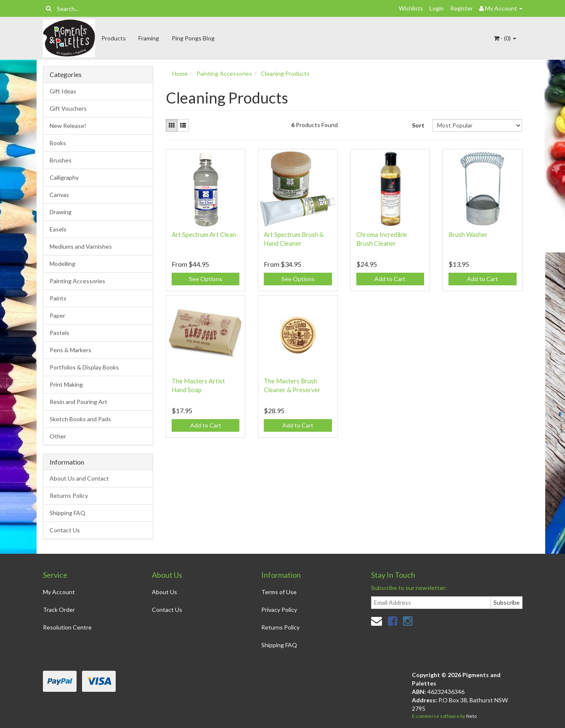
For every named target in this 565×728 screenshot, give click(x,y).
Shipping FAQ (68, 513)
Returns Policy (69, 496)
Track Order (59, 610)
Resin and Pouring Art (78, 402)
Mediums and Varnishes (81, 246)
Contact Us (65, 530)
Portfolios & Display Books (84, 367)
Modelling (62, 264)
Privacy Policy (279, 610)
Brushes (61, 160)
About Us (164, 592)
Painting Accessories (77, 281)
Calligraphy (64, 177)
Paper (57, 315)
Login (437, 8)
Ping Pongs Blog (193, 38)
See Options (206, 279)
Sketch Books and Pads (80, 419)
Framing (149, 38)
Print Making (66, 384)
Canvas (59, 195)
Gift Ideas (63, 91)
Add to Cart (390, 279)
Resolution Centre (67, 627)
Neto (471, 716)
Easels (58, 229)
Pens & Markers (70, 350)
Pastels (60, 333)
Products (114, 38)
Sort (418, 125)
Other (58, 436)
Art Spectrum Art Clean (204, 234)
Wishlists (411, 8)
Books (58, 143)
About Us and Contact (79, 478)
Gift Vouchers (68, 108)
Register (462, 8)
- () (505, 38)
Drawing (61, 212)
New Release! (68, 126)
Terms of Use (279, 592)
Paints (58, 298)
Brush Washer (468, 234)
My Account (59, 592)
